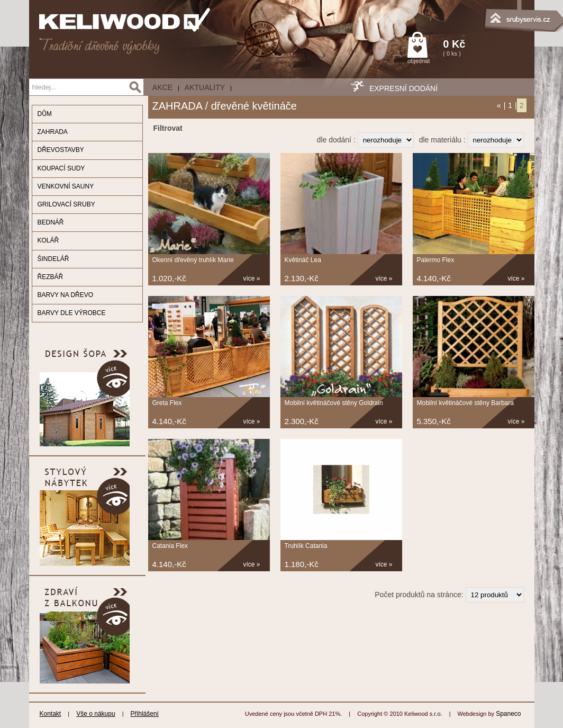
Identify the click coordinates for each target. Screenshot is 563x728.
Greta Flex (167, 403)
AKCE (162, 87)
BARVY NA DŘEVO (66, 295)
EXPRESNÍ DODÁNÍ (403, 88)
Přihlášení (145, 714)
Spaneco (508, 714)
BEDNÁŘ (51, 222)
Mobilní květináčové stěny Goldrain (334, 403)
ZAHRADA (53, 132)
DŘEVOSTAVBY (61, 150)
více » (252, 278)
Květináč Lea (303, 260)
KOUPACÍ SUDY (61, 168)
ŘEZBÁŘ (51, 277)
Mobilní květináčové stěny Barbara (465, 403)
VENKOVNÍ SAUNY (66, 186)
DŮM (45, 114)
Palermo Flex (436, 260)
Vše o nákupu (96, 714)
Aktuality (205, 87)
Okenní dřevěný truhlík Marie (193, 260)
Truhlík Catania (306, 546)
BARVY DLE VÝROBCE (72, 313)
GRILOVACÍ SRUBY (66, 204)
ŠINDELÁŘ (53, 259)
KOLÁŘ (48, 240)
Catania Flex (170, 546)
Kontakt (51, 714)
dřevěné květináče (254, 106)
